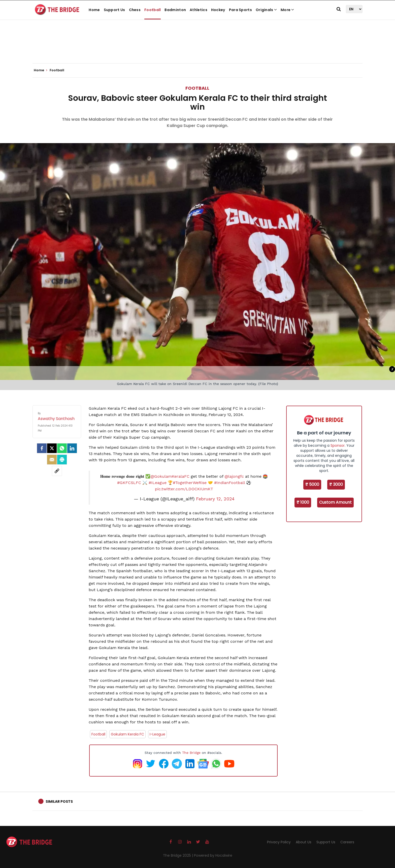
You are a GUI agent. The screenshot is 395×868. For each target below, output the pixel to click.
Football (153, 10)
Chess (135, 10)
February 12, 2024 (215, 499)
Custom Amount (335, 502)
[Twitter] (52, 448)
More (287, 10)
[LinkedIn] (72, 448)
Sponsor (338, 445)
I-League (157, 734)
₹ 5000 (312, 484)
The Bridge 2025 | (178, 855)
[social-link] (57, 471)
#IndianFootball (229, 483)
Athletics (199, 10)
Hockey (218, 10)
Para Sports (240, 10)
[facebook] (42, 448)
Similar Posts (59, 801)
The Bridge (191, 753)
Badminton (175, 10)
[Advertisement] (197, 48)
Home (94, 10)
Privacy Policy (279, 842)
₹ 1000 (303, 502)
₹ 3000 (336, 484)
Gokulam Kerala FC (127, 734)
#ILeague (158, 483)
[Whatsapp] (62, 448)
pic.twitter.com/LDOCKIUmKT (184, 489)
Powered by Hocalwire (213, 855)
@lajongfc (234, 476)
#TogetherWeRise (190, 483)
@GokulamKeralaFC (170, 476)
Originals (266, 10)
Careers (347, 842)
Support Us (114, 10)
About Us (304, 842)
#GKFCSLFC (129, 483)
